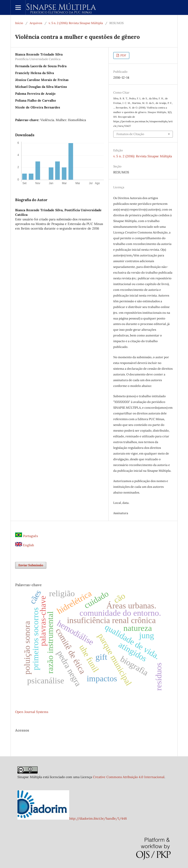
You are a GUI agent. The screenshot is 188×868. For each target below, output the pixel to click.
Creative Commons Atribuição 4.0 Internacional (129, 777)
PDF (123, 55)
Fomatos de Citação (130, 134)
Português (26, 536)
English (25, 545)
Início (19, 23)
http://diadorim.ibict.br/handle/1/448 (98, 818)
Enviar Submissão (31, 565)
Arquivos (36, 23)
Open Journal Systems (32, 712)
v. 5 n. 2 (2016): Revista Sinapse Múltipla (76, 23)
